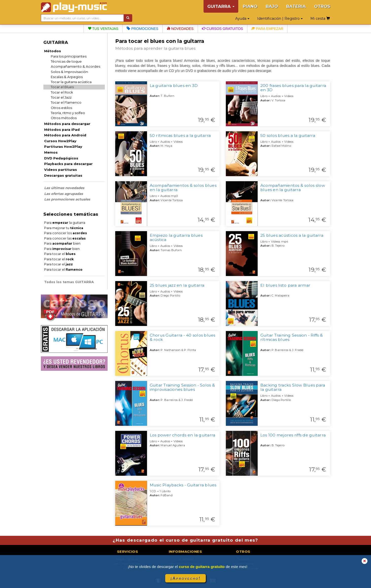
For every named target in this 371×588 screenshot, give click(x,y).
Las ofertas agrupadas (64, 194)
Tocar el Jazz (61, 97)
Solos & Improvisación (69, 72)
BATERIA (296, 6)
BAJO (272, 6)
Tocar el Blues (62, 87)
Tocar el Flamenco (66, 102)
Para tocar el (60, 254)
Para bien (62, 243)
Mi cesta (320, 19)
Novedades (180, 29)
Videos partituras (61, 170)
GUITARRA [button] (221, 6)
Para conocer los (66, 233)
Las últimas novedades (64, 188)
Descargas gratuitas (63, 175)
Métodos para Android (65, 135)
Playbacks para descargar (68, 164)
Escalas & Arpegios (67, 77)
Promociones (142, 29)
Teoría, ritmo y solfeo (68, 113)
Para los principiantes (69, 56)
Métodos (53, 51)
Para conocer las (65, 238)
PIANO (250, 6)
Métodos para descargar (67, 124)
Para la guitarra (65, 223)
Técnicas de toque (66, 61)
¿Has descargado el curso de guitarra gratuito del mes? (185, 540)
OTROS (322, 6)
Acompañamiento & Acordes (75, 66)
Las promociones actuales (67, 199)
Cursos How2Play (60, 141)
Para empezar (267, 29)
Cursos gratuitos (223, 29)
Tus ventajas (103, 29)
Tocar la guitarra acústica (71, 82)
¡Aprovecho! (185, 578)
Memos (51, 152)
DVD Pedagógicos (61, 158)
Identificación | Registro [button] (280, 19)
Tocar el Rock (62, 92)
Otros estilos (61, 108)
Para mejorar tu (64, 228)
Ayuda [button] (242, 19)
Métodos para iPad (62, 130)
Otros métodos (64, 118)
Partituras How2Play (63, 146)
